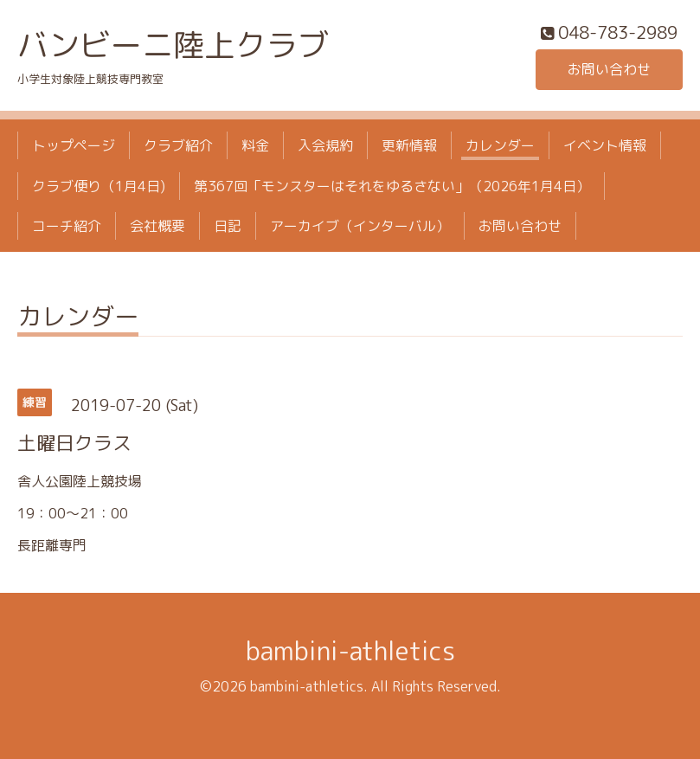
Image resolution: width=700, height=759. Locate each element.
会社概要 (157, 226)
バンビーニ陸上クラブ (173, 45)
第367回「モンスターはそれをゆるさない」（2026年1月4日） (392, 186)
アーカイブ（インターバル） (360, 226)
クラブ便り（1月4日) (99, 186)
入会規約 (325, 145)
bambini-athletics (350, 651)
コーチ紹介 (67, 226)
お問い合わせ (609, 69)
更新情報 (409, 145)
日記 (228, 226)
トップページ (74, 145)
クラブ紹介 (178, 145)
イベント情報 (605, 145)
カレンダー (500, 145)
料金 (255, 145)
